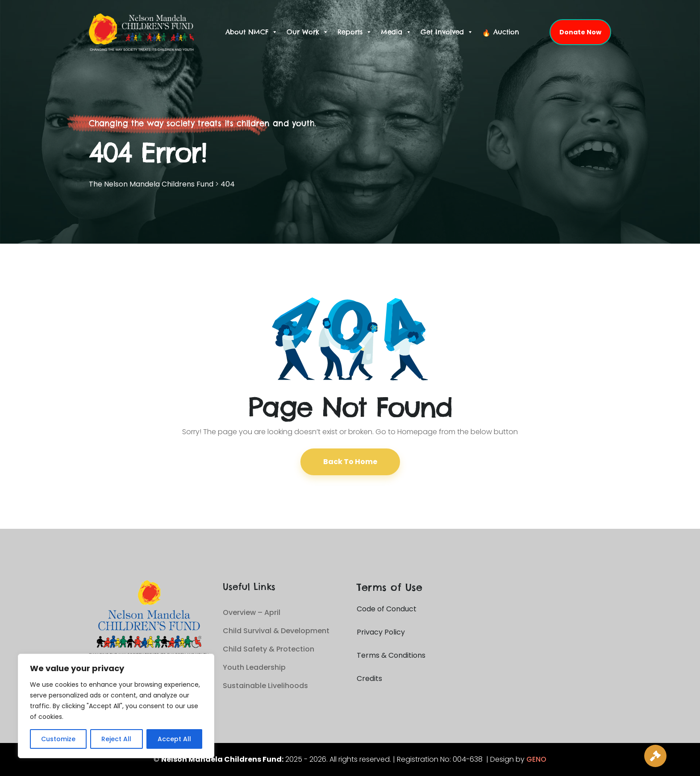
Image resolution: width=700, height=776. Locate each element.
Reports (355, 32)
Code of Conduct (387, 609)
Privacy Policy (381, 632)
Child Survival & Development (276, 631)
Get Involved (447, 32)
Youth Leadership (254, 667)
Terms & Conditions (391, 655)
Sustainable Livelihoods (265, 686)
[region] (116, 706)
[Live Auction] (655, 756)
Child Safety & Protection (269, 649)
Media (396, 32)
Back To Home (350, 462)
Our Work (308, 32)
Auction (506, 32)
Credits (369, 678)
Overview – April (252, 612)
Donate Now (580, 32)
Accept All (174, 739)
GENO (536, 759)
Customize (58, 739)
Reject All (116, 739)
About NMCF (252, 32)
